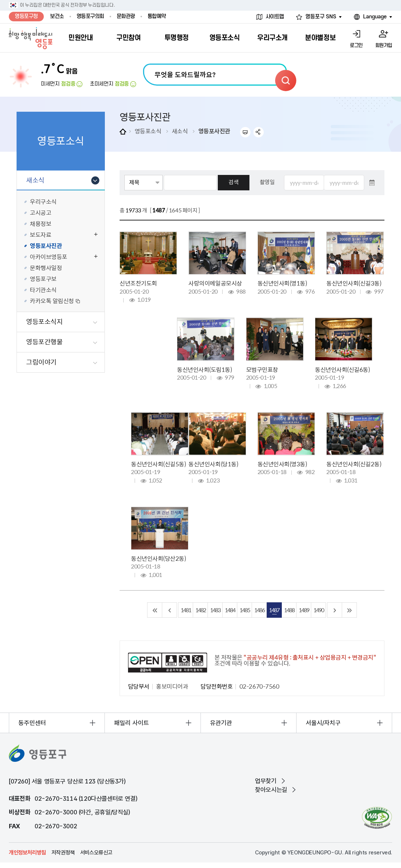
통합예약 (157, 16)
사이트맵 (275, 17)
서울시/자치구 (323, 723)
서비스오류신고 (96, 853)
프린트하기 (245, 132)
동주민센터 (32, 723)
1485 (245, 610)
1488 (289, 610)
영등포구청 (26, 16)
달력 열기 (372, 183)
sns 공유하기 (259, 132)
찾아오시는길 (271, 790)
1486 (259, 610)
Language (375, 17)
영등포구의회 (90, 16)
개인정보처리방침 (27, 853)
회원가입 (384, 45)
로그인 (356, 45)
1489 (304, 610)
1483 (215, 610)
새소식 (180, 131)
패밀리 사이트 (132, 723)
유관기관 (221, 723)
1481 (186, 610)
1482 (200, 610)
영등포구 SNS (321, 17)
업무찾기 (266, 781)
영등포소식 (148, 131)
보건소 (57, 16)
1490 (319, 610)
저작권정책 (63, 853)
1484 (230, 610)
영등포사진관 (214, 131)
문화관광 (126, 16)
